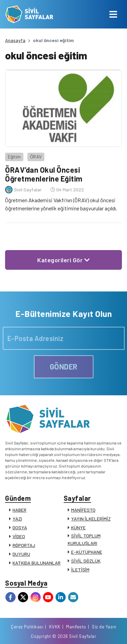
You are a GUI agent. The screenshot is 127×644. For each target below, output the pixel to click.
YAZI (17, 519)
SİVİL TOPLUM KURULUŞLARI (84, 539)
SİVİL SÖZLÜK (86, 561)
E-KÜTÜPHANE (87, 552)
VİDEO (19, 536)
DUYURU (21, 554)
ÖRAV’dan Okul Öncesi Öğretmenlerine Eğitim (44, 174)
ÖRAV (36, 157)
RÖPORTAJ (24, 545)
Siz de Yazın (104, 627)
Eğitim (14, 157)
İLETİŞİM (80, 570)
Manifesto (76, 627)
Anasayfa (15, 40)
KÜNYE (78, 527)
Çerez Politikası (27, 627)
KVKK (55, 627)
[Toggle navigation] (113, 14)
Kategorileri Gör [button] (63, 260)
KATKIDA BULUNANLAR (37, 563)
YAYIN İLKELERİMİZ (91, 519)
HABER (19, 510)
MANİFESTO (83, 510)
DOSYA (20, 527)
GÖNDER (64, 366)
